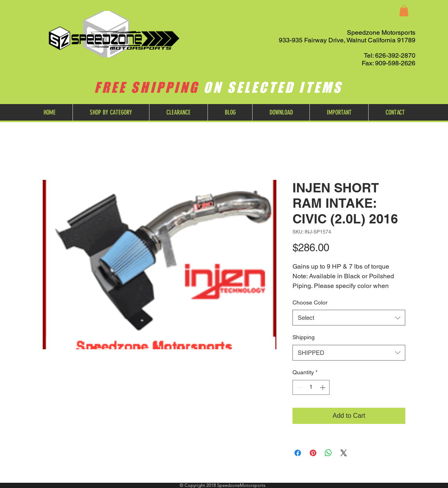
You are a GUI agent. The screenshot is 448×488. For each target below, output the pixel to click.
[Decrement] (299, 387)
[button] (404, 11)
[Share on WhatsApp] (328, 453)
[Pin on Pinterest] (313, 453)
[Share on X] (344, 453)
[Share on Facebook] (298, 453)
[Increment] (323, 387)
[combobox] (349, 318)
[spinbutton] (311, 387)
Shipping (304, 337)
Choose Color (310, 302)
